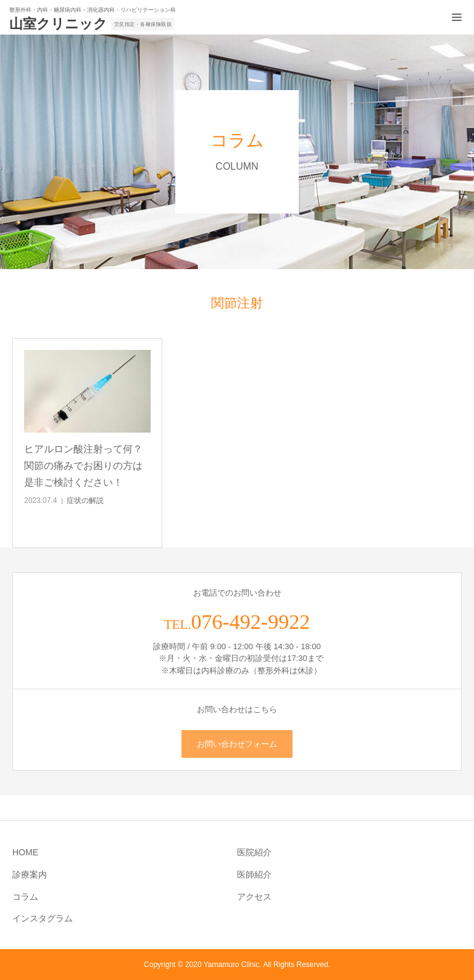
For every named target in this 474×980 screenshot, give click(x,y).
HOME (25, 852)
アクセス (254, 897)
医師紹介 (254, 874)
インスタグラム (43, 918)
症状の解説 (85, 500)
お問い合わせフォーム (237, 744)
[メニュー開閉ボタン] (457, 17)
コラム (25, 897)
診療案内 (30, 874)
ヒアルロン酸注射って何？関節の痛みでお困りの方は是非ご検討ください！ (83, 466)
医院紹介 (254, 852)
